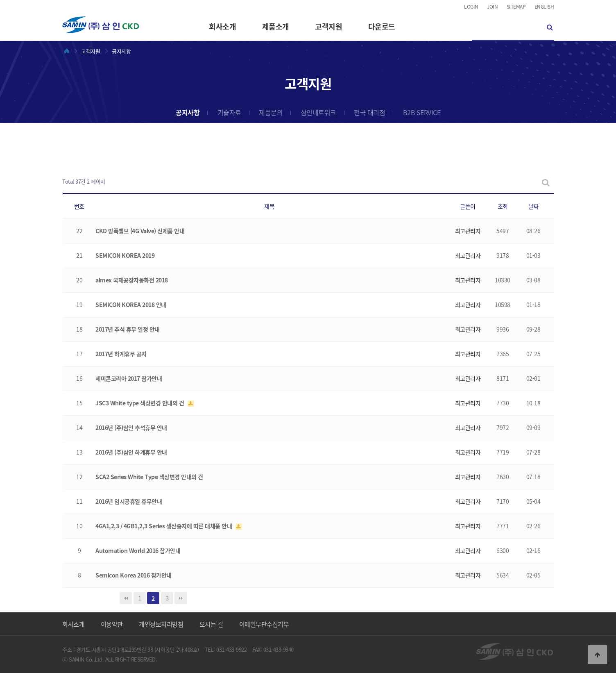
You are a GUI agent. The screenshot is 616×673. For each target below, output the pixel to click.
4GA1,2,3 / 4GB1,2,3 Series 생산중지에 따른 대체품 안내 (164, 526)
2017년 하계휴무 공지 (121, 354)
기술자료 (229, 112)
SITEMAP (516, 7)
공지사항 (188, 112)
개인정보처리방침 (161, 624)
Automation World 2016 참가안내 (138, 550)
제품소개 (276, 26)
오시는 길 (211, 624)
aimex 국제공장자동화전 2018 (132, 280)
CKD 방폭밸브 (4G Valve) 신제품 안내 (140, 231)
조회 (503, 206)
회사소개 (222, 26)
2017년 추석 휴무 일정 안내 (128, 329)
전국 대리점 (369, 112)
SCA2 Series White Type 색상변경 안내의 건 (149, 477)
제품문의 (271, 112)
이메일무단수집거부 (264, 624)
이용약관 (112, 624)
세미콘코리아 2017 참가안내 (129, 378)
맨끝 (181, 598)
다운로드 (382, 26)
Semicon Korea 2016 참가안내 (134, 575)
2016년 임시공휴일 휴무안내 (129, 501)
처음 (126, 598)
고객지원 (328, 26)
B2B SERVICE (422, 112)
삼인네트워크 (318, 112)
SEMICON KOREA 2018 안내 (131, 305)
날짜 (533, 206)
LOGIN (471, 7)
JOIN (492, 7)
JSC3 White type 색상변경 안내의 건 (140, 403)
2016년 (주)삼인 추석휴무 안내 (131, 427)
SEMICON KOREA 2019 (125, 255)
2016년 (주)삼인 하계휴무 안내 (131, 452)
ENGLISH (544, 7)
